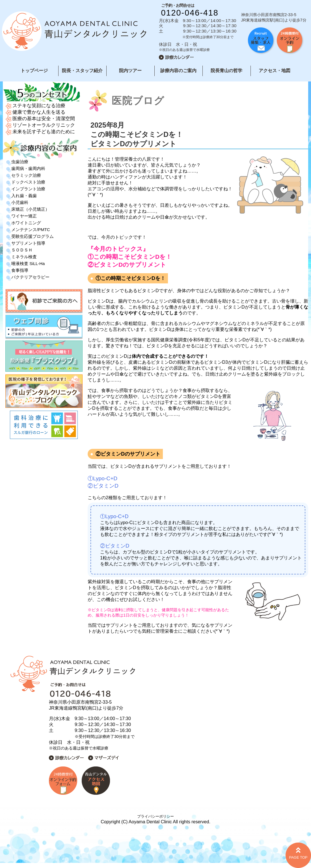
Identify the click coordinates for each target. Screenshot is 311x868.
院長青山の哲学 (226, 71)
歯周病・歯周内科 (28, 168)
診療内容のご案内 (178, 71)
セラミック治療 (26, 175)
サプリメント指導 (28, 243)
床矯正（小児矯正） (30, 209)
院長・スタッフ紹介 (82, 71)
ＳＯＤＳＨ (22, 250)
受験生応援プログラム (33, 236)
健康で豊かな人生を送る (39, 112)
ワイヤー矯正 (24, 216)
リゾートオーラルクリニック (44, 125)
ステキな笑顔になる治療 (39, 106)
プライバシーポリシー (155, 816)
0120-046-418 (190, 13)
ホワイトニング (26, 223)
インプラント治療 (28, 189)
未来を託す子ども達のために (44, 132)
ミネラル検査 (24, 257)
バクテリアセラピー (30, 277)
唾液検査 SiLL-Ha (28, 263)
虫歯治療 (20, 162)
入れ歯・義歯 (24, 196)
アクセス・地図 (275, 71)
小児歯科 (20, 202)
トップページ (34, 71)
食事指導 (20, 270)
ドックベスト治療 (28, 182)
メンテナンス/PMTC (31, 230)
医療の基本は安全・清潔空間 (44, 119)
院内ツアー (130, 71)
